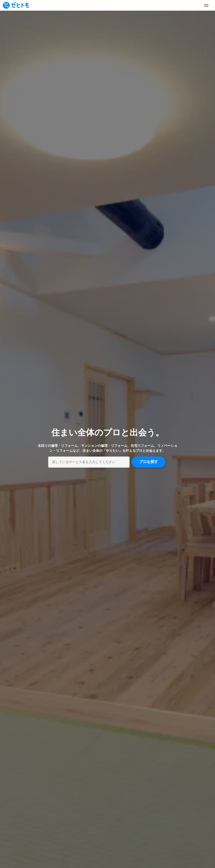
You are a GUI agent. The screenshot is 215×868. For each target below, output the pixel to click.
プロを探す (149, 462)
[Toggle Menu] (206, 5)
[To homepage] (16, 5)
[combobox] (89, 462)
